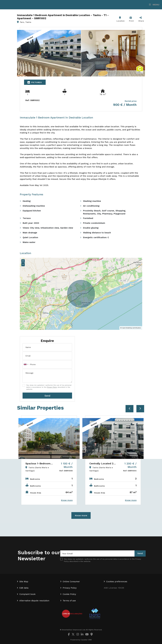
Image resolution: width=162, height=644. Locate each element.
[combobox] (47, 364)
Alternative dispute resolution (34, 601)
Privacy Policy (52, 387)
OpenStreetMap (127, 328)
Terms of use (69, 601)
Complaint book (27, 594)
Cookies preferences (117, 582)
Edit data (24, 588)
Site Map (24, 582)
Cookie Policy (69, 594)
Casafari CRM (86, 640)
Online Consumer (71, 582)
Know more (81, 515)
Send (47, 396)
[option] (49, 460)
